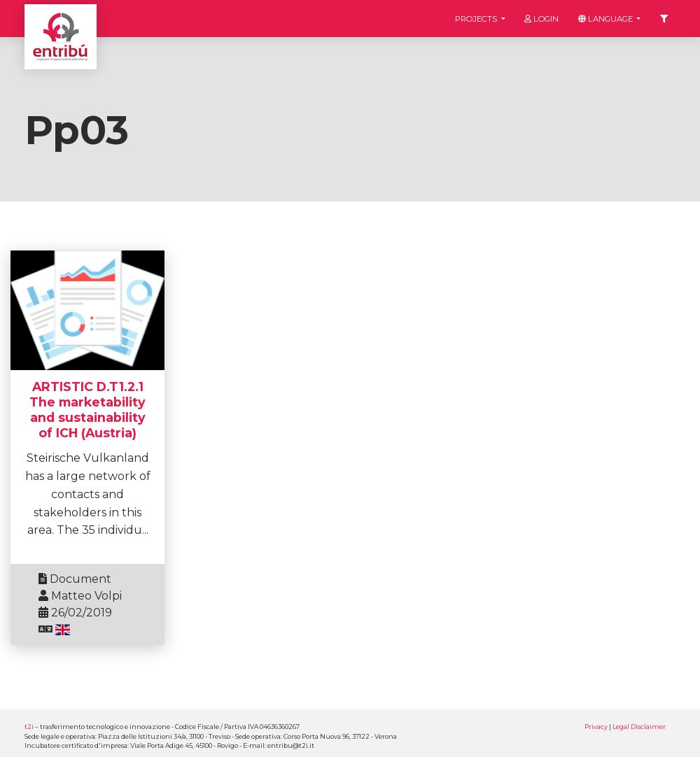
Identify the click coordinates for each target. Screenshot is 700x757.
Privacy (596, 727)
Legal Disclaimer (639, 727)
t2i (29, 727)
